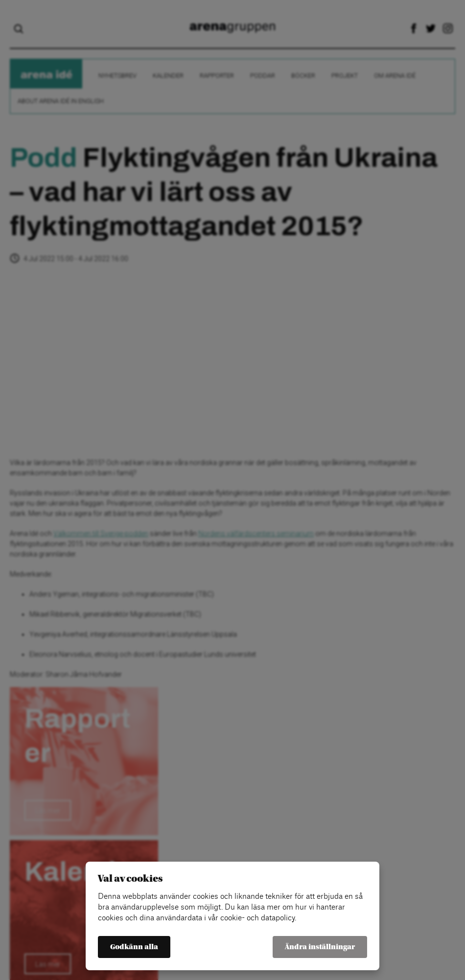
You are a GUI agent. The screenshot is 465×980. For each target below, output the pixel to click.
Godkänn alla (134, 947)
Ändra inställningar (320, 947)
